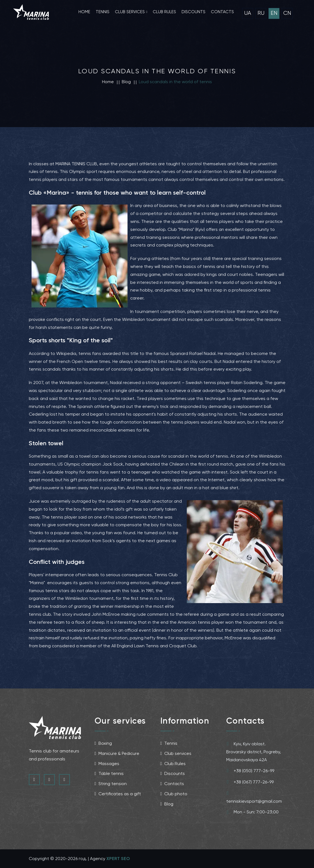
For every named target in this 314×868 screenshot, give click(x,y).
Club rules (164, 12)
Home (84, 12)
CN (287, 13)
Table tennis (109, 773)
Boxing (103, 743)
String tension (111, 784)
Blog (167, 804)
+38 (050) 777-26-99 (250, 771)
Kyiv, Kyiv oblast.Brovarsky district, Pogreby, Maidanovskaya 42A (254, 751)
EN (274, 13)
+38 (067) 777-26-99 (250, 782)
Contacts (222, 12)
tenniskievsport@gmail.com (254, 796)
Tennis (103, 12)
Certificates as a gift (118, 794)
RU (261, 13)
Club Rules (173, 764)
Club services (130, 12)
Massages (107, 764)
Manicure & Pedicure (117, 753)
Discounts (193, 12)
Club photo (174, 794)
